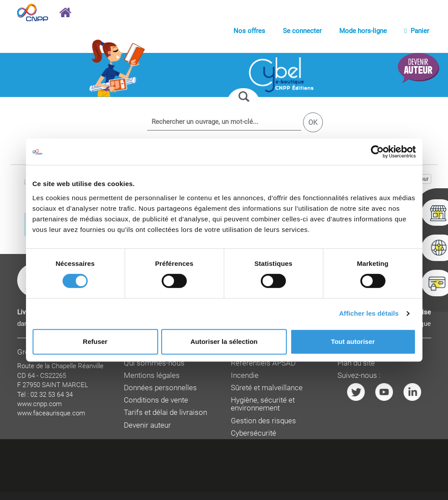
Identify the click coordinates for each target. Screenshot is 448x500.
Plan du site (356, 363)
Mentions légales (152, 375)
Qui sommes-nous (154, 363)
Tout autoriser (353, 341)
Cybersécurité (254, 433)
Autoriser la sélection (224, 341)
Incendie (245, 375)
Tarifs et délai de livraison (165, 412)
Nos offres (249, 31)
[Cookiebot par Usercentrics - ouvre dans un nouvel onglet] (377, 152)
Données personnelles (160, 388)
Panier (417, 31)
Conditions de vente (156, 400)
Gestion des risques (263, 421)
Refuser (95, 341)
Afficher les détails (369, 313)
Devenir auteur (147, 425)
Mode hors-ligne (363, 31)
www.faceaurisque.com (51, 413)
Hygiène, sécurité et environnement (263, 404)
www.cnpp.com (39, 404)
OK (313, 122)
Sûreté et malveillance (267, 388)
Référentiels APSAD (263, 363)
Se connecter (302, 31)
